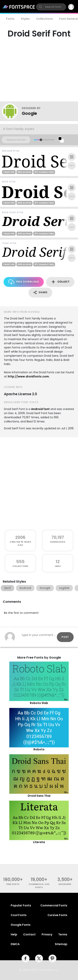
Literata (39, 842)
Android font (40, 409)
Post (65, 637)
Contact (29, 934)
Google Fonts (21, 925)
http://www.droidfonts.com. (29, 376)
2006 (20, 537)
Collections (44, 19)
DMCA (15, 944)
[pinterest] (52, 958)
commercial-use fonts (39, 886)
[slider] (41, 140)
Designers (65, 884)
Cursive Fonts (57, 915)
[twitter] (39, 958)
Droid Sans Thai (39, 796)
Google (29, 113)
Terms (63, 934)
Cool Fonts (19, 915)
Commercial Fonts (54, 905)
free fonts (13, 884)
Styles (25, 19)
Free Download (24, 282)
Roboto (39, 749)
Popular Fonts (21, 905)
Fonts (10, 19)
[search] (51, 7)
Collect (60, 282)
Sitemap (61, 944)
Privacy (47, 934)
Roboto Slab (39, 703)
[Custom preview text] (16, 140)
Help (14, 934)
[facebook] (26, 958)
